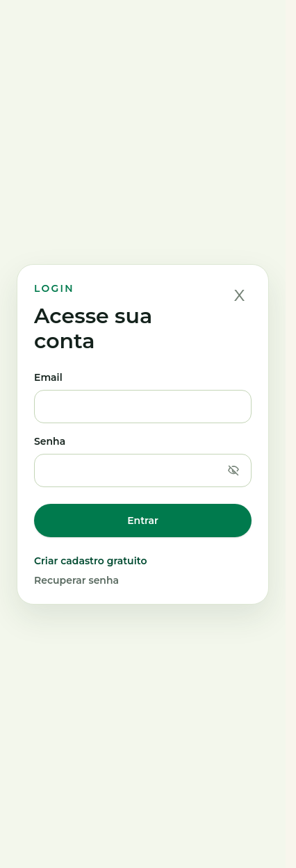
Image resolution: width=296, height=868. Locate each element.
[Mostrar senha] (233, 470)
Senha (143, 461)
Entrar (143, 521)
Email (143, 397)
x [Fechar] (240, 294)
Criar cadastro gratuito (90, 561)
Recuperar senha (76, 580)
